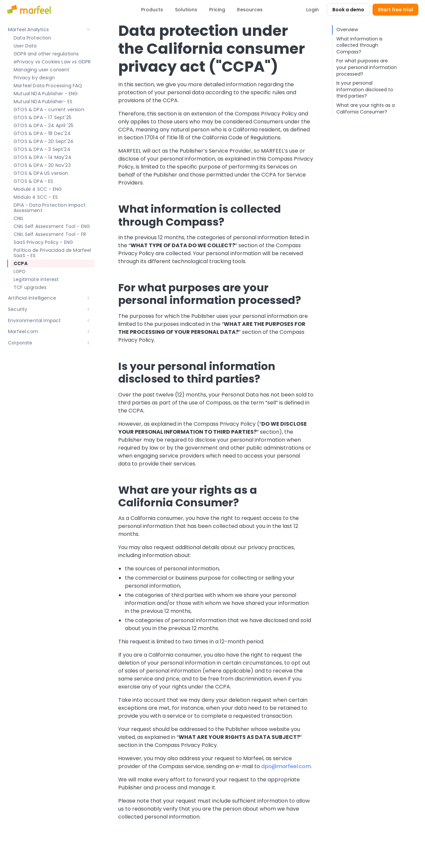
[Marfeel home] (30, 10)
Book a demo (348, 10)
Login (312, 10)
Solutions (186, 10)
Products (152, 10)
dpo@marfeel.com (286, 766)
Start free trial (395, 10)
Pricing (217, 10)
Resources (250, 10)
